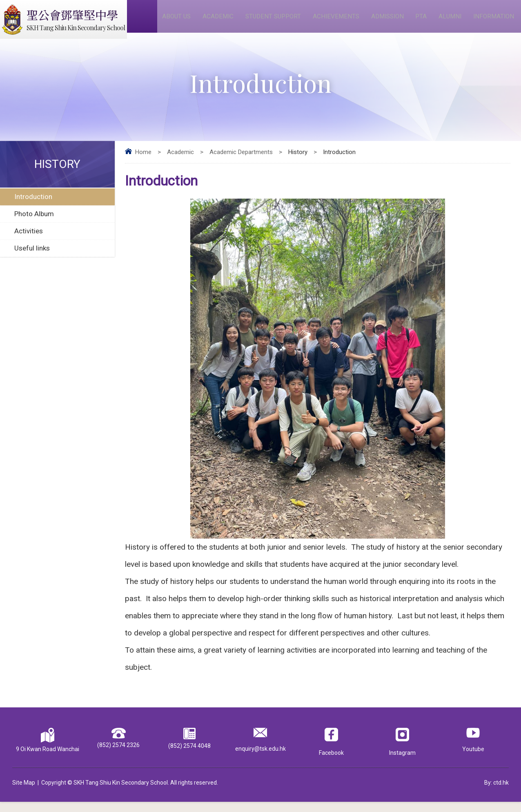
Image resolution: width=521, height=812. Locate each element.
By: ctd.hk (497, 793)
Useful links (32, 258)
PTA (424, 21)
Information (495, 21)
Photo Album (34, 224)
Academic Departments (241, 162)
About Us (179, 21)
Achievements (339, 21)
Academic (220, 21)
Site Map (24, 793)
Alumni (451, 21)
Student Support (276, 21)
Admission (390, 21)
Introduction (33, 206)
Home (143, 162)
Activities (29, 241)
